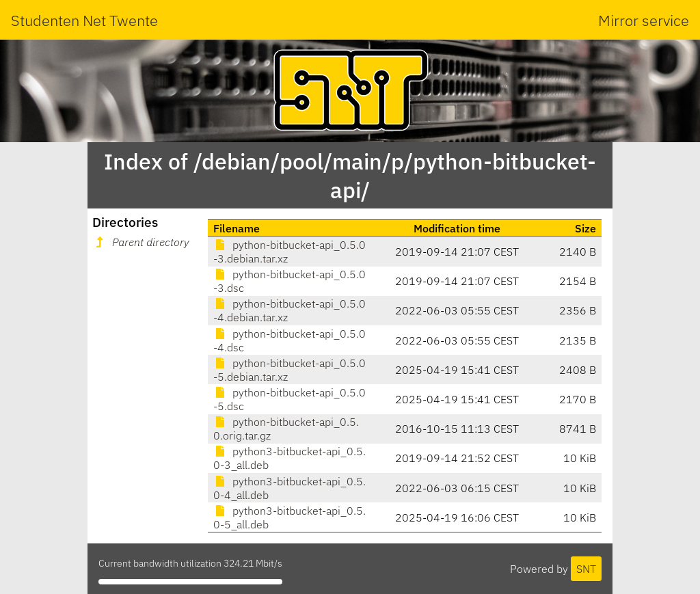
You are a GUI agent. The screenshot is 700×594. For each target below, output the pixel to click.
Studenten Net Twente (84, 20)
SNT (586, 569)
